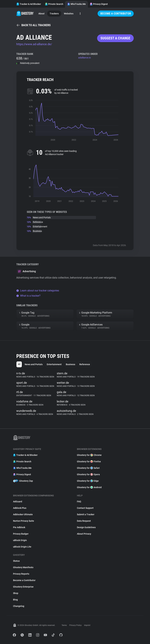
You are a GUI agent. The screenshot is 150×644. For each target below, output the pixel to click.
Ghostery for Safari (88, 468)
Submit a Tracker (86, 514)
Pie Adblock (19, 527)
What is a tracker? (28, 296)
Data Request (84, 521)
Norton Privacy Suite (24, 521)
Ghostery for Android (89, 487)
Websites (69, 14)
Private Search (54, 4)
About (41, 14)
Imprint (87, 625)
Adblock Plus (20, 508)
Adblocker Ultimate (23, 514)
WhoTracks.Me (76, 4)
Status (16, 561)
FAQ (79, 502)
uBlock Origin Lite (22, 547)
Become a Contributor (116, 13)
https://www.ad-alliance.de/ (34, 44)
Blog (15, 600)
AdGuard (18, 502)
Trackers (54, 14)
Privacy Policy (75, 625)
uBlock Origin (20, 540)
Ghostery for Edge (88, 481)
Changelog (19, 606)
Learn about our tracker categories (38, 291)
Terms (64, 625)
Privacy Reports (21, 574)
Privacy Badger (21, 534)
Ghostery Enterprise (23, 587)
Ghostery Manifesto (23, 567)
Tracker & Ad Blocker (29, 4)
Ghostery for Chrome (89, 455)
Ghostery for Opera (88, 474)
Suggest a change (115, 38)
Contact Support (85, 508)
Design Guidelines (86, 527)
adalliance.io (85, 58)
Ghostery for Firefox (89, 461)
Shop (16, 593)
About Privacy (84, 534)
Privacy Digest (99, 4)
